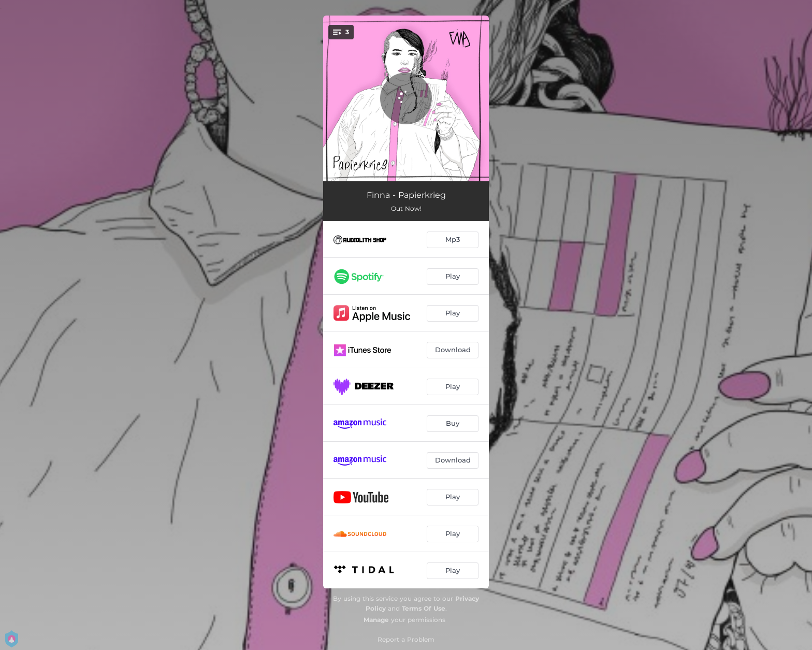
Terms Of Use (424, 608)
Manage (376, 620)
